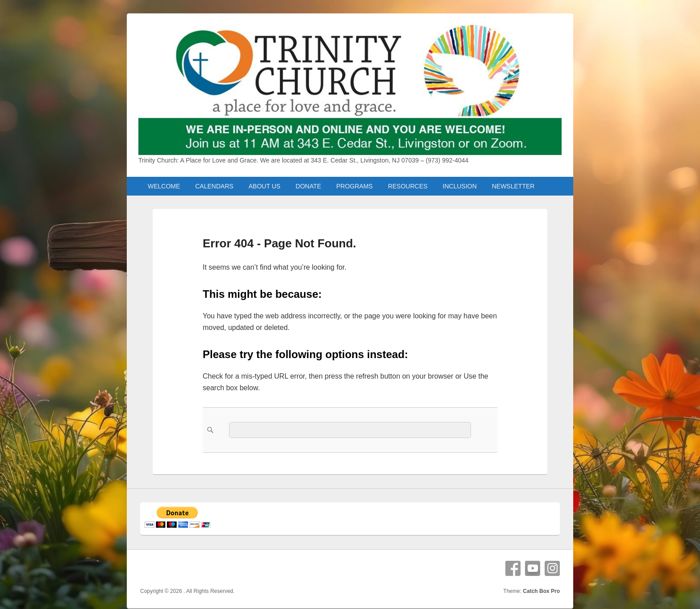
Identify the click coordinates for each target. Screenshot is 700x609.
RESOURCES (408, 186)
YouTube (533, 568)
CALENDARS (214, 186)
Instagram (552, 568)
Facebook (513, 568)
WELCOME (164, 186)
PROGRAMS (354, 186)
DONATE (308, 186)
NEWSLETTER (513, 186)
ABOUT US (265, 186)
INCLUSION (460, 186)
